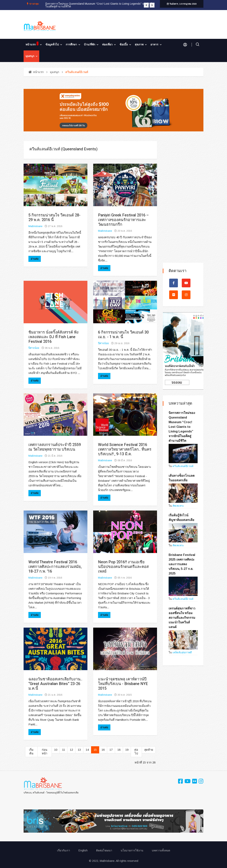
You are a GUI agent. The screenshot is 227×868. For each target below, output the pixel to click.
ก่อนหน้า (44, 751)
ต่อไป (136, 751)
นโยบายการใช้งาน (132, 850)
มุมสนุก (30, 56)
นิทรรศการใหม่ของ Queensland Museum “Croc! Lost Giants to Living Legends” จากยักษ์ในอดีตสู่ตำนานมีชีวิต (99, 5)
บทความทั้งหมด (161, 850)
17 (111, 750)
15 (95, 750)
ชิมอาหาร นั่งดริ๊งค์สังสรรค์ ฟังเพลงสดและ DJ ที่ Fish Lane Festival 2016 (53, 337)
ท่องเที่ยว (107, 45)
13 (79, 750)
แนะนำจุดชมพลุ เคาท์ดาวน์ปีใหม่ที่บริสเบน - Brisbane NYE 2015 (123, 684)
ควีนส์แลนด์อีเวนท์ (183, 466)
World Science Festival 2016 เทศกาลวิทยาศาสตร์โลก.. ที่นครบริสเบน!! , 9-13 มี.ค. (125, 449)
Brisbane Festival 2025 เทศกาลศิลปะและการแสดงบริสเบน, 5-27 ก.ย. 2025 (182, 564)
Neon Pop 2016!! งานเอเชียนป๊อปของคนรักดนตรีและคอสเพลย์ (123, 567)
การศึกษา (71, 45)
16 (103, 750)
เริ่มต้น (31, 751)
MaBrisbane (35, 226)
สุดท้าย (149, 750)
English (83, 850)
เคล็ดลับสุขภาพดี (182, 652)
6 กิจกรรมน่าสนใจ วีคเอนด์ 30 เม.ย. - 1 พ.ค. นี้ (123, 335)
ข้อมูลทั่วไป (52, 45)
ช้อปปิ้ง (124, 45)
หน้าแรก (32, 44)
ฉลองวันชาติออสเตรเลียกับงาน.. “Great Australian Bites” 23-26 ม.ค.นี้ (55, 684)
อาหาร (154, 45)
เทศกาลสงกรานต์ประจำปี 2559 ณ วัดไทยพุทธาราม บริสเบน (55, 447)
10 (56, 750)
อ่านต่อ (35, 259)
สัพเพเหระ (178, 506)
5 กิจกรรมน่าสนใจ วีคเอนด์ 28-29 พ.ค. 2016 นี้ (54, 217)
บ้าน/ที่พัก (90, 45)
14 (87, 750)
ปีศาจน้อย (34, 348)
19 (127, 750)
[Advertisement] (183, 199)
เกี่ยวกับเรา (64, 850)
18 (119, 750)
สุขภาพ (139, 45)
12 (71, 750)
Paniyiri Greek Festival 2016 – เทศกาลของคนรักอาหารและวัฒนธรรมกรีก (123, 220)
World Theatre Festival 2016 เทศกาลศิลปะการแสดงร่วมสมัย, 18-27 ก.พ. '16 (55, 567)
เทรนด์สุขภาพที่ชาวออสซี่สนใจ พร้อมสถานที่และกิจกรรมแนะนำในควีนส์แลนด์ (182, 618)
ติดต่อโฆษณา (104, 850)
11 (64, 750)
